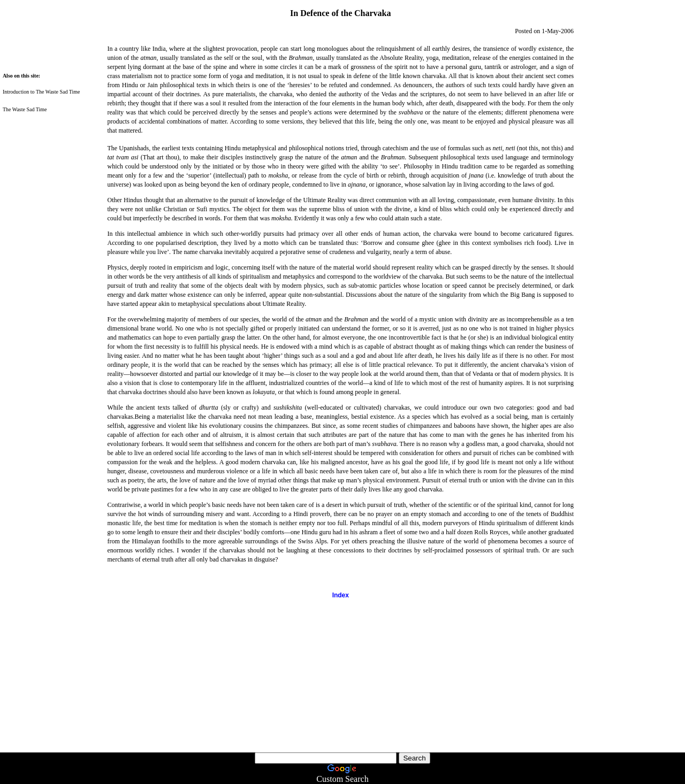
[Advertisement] (32, 686)
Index (341, 595)
